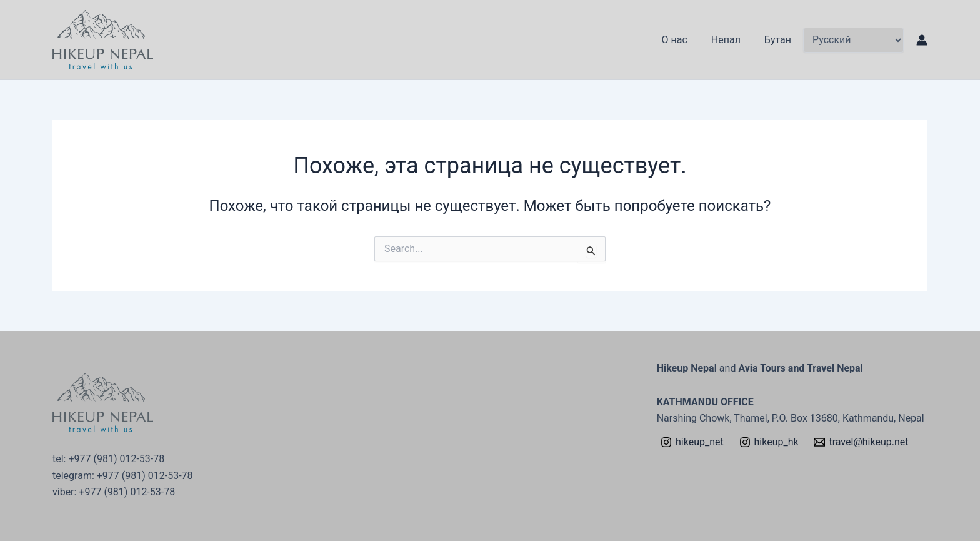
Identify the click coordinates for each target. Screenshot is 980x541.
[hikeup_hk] (769, 442)
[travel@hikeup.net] (861, 442)
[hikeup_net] (692, 442)
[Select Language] (853, 40)
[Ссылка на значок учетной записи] (922, 40)
